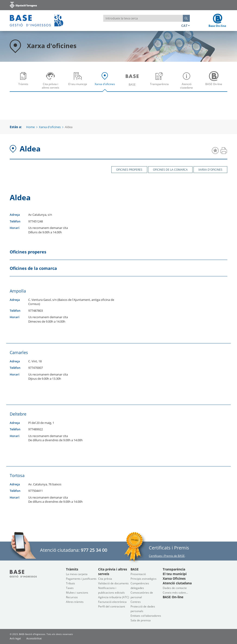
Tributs (70, 583)
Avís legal (15, 638)
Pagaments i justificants (81, 579)
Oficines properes (129, 170)
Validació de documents (113, 583)
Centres (136, 602)
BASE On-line (215, 82)
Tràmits (24, 82)
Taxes (70, 588)
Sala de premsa (141, 620)
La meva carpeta (77, 574)
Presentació (138, 574)
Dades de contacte (175, 588)
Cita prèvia (105, 579)
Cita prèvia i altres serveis (52, 82)
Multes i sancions (77, 593)
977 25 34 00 (94, 550)
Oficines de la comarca (170, 170)
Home (30, 127)
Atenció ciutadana (188, 82)
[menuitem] (23, 80)
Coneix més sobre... (175, 593)
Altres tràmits (75, 602)
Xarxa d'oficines (106, 82)
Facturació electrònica (112, 602)
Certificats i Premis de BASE (167, 556)
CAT (186, 26)
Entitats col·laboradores (146, 616)
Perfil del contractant (112, 606)
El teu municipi (79, 82)
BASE (133, 82)
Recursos (72, 597)
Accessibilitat (34, 638)
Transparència (161, 82)
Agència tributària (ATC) (114, 597)
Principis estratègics (143, 579)
